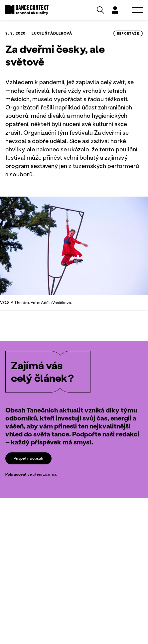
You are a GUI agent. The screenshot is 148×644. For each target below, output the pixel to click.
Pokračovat (16, 474)
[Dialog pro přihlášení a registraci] (115, 10)
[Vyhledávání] (100, 10)
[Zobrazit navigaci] (137, 10)
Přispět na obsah (28, 458)
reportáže (128, 33)
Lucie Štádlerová (52, 33)
